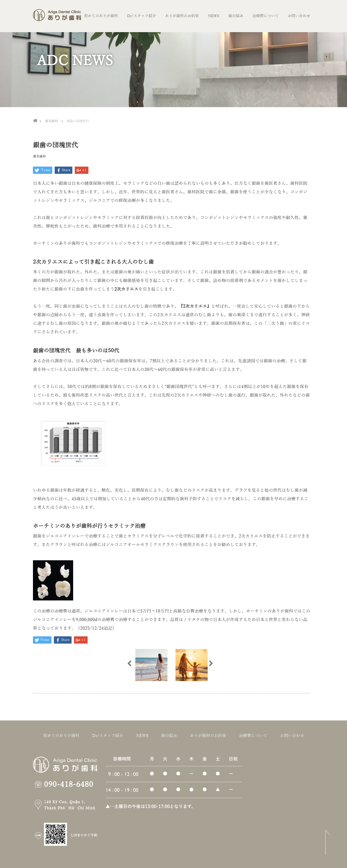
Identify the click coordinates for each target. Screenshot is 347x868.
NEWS (214, 16)
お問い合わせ (299, 16)
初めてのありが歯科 (101, 16)
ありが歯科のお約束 (182, 16)
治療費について (266, 16)
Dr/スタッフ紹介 (141, 16)
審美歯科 (39, 156)
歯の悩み (236, 16)
